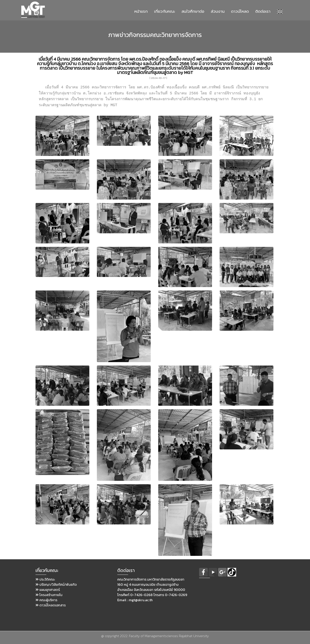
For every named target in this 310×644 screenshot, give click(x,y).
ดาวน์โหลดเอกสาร (51, 605)
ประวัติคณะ (45, 579)
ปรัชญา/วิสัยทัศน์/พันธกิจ (56, 584)
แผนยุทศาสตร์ (48, 590)
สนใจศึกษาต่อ (193, 11)
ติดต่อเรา (263, 11)
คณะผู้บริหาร (46, 600)
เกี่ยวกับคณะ (165, 11)
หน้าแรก (141, 11)
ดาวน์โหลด (240, 11)
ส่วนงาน (218, 11)
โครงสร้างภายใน (49, 595)
